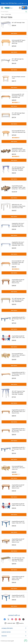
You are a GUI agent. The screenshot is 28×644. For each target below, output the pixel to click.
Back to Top (26, 641)
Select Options (14, 33)
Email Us (21, 623)
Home (3, 14)
